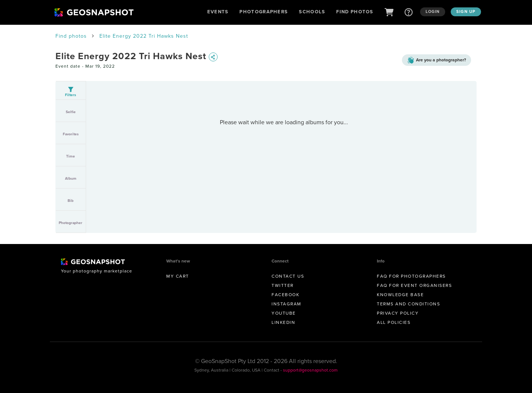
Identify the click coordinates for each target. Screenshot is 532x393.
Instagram (287, 304)
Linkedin (283, 322)
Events (218, 12)
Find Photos (355, 12)
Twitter (283, 285)
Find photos (71, 36)
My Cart (178, 276)
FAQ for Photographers (411, 276)
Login (433, 11)
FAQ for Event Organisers (414, 285)
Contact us (288, 276)
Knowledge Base (400, 295)
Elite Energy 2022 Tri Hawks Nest (144, 36)
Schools (312, 12)
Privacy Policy (398, 313)
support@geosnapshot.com (310, 370)
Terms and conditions (408, 304)
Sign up (466, 11)
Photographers (264, 12)
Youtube (284, 313)
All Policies (394, 322)
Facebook (285, 295)
